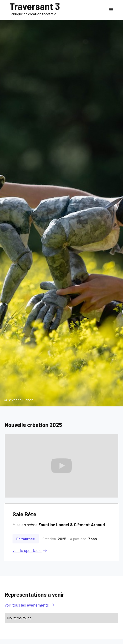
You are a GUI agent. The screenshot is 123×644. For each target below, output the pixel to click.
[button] (111, 10)
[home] (35, 10)
